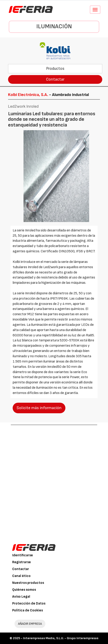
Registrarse (22, 562)
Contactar (55, 79)
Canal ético (21, 576)
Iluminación (54, 27)
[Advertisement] (54, 481)
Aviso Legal (21, 597)
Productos (55, 69)
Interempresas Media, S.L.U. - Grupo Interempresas (61, 638)
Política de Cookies (28, 610)
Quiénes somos (24, 590)
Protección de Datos (29, 603)
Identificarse (23, 555)
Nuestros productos (28, 583)
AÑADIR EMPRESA (30, 624)
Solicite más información (39, 408)
